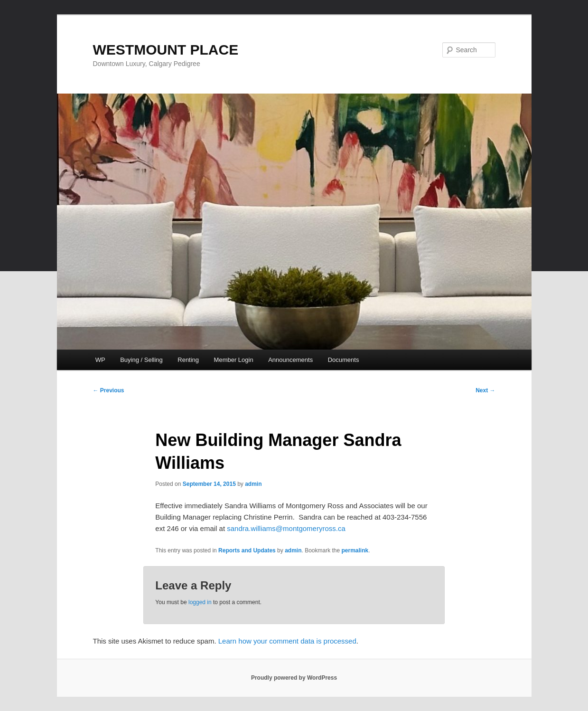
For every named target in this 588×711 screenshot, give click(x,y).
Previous (109, 390)
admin (253, 484)
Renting (188, 360)
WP (100, 360)
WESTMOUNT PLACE (166, 50)
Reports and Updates (247, 550)
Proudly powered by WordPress (294, 678)
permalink (355, 550)
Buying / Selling (141, 360)
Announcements (290, 360)
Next (485, 390)
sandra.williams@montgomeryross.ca (286, 528)
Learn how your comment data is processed (287, 641)
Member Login (234, 360)
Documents (344, 360)
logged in (200, 602)
